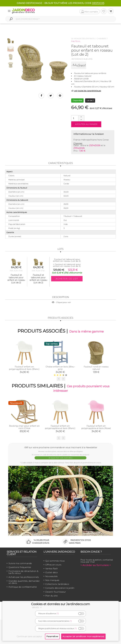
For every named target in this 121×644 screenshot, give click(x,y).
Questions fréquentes (20, 567)
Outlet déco (52, 572)
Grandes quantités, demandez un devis (24, 582)
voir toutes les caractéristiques (86, 91)
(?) (58, 614)
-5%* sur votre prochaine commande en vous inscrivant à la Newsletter (61, 447)
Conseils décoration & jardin (60, 588)
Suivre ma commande (20, 563)
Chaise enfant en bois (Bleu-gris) (60, 368)
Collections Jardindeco (57, 584)
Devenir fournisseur (56, 592)
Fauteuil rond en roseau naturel (96, 368)
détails (37, 607)
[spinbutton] (77, 118)
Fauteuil (76, 41)
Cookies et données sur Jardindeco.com (61, 604)
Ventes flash (52, 568)
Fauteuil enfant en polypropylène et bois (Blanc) (24, 368)
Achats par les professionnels (24, 577)
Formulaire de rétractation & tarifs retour (23, 572)
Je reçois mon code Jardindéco (61, 458)
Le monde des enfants (83, 39)
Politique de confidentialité (23, 587)
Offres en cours (53, 565)
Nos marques (52, 580)
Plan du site (51, 596)
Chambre (101, 39)
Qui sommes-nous (55, 561)
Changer (78, 143)
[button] (81, 117)
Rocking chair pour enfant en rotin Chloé (24, 427)
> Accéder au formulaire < (96, 565)
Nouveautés (51, 576)
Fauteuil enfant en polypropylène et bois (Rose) (96, 427)
